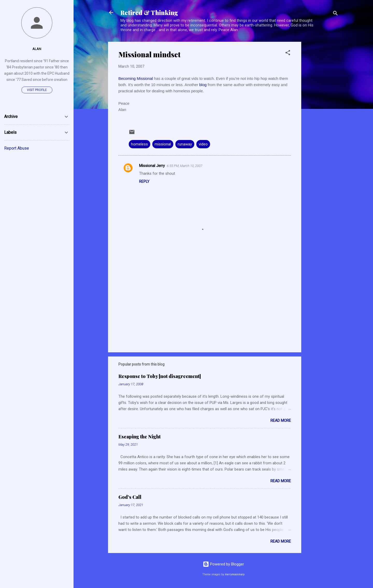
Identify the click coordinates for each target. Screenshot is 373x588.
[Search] (335, 14)
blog (203, 85)
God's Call (130, 497)
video (203, 144)
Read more (281, 421)
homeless (139, 144)
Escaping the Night (139, 437)
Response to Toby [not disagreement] (160, 376)
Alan (37, 49)
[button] (288, 54)
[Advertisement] (322, 120)
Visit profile (37, 90)
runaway (185, 144)
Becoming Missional (136, 78)
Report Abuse (17, 148)
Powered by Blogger (223, 564)
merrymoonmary (235, 574)
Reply (144, 181)
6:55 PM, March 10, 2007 (185, 166)
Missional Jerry (152, 166)
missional (163, 144)
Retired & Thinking (149, 12)
